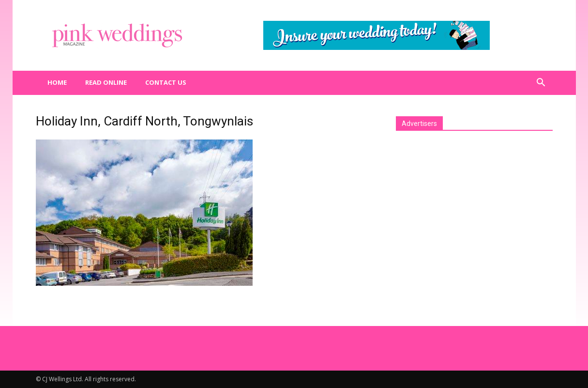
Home (57, 82)
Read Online (106, 82)
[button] (541, 83)
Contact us (166, 82)
